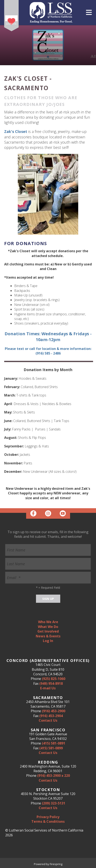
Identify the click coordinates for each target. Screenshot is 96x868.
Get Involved (48, 631)
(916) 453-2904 (51, 716)
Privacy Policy (48, 817)
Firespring (56, 864)
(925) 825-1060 (54, 679)
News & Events (48, 636)
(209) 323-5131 (54, 803)
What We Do (48, 627)
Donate (11, 24)
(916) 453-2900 (54, 711)
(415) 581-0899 (51, 748)
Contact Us (48, 720)
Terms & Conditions (48, 821)
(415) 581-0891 (54, 743)
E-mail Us (48, 688)
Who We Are (48, 622)
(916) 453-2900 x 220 (54, 776)
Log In (48, 641)
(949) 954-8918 (51, 683)
